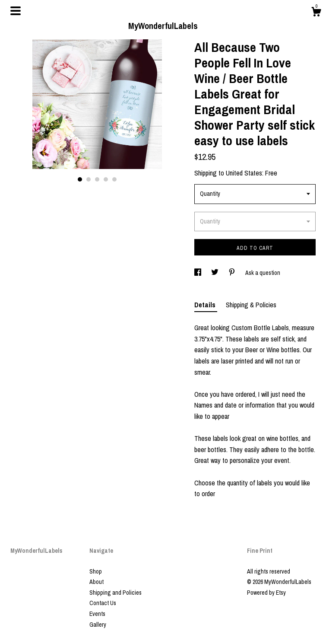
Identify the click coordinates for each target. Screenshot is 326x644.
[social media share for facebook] (198, 273)
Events (97, 614)
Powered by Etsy (266, 593)
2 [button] (89, 179)
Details (206, 305)
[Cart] (316, 13)
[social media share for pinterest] (233, 273)
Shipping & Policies (251, 305)
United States (244, 173)
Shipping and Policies (116, 593)
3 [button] (97, 179)
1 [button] (80, 179)
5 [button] (114, 179)
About (97, 582)
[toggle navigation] (16, 11)
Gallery (98, 625)
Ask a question (263, 273)
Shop (96, 571)
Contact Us (103, 603)
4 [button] (106, 179)
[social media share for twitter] (215, 273)
